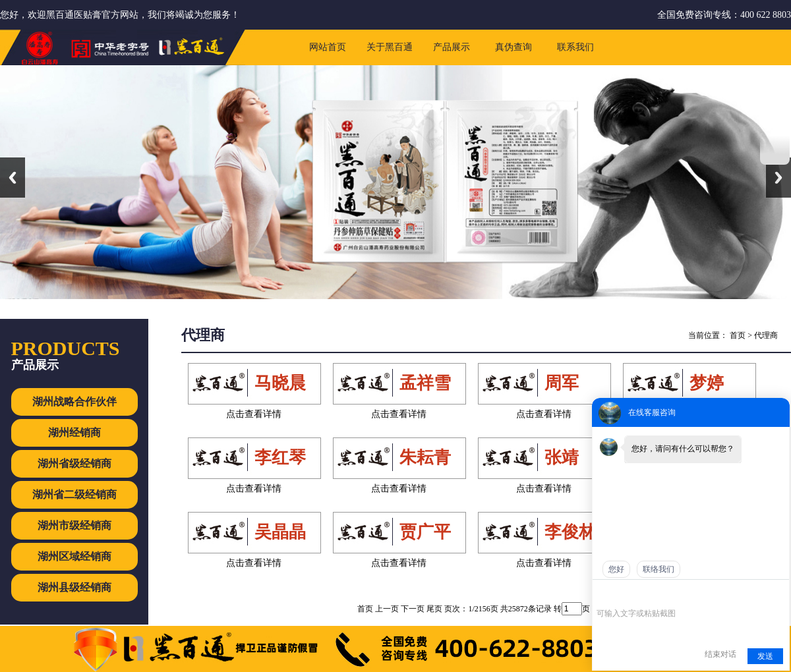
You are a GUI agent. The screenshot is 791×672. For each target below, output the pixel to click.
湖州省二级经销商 (74, 494)
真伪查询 (513, 47)
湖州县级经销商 (74, 587)
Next (778, 178)
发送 (765, 656)
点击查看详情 (254, 414)
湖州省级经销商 (74, 463)
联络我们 (659, 569)
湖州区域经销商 (74, 556)
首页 (738, 335)
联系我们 (575, 47)
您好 (616, 569)
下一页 (413, 609)
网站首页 (328, 47)
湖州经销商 (74, 433)
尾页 (434, 609)
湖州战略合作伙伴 (74, 402)
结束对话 (720, 654)
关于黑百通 (390, 47)
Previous (13, 178)
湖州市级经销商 (74, 525)
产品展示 (452, 47)
